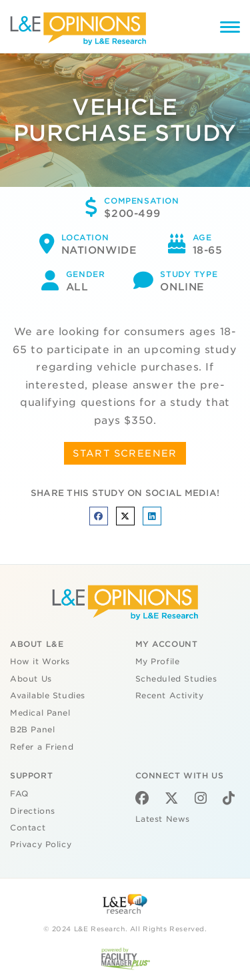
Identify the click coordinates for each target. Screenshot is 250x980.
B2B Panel (32, 730)
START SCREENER (125, 453)
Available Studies (48, 696)
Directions (33, 811)
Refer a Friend (42, 747)
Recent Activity (170, 696)
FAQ (19, 794)
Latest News (163, 819)
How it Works (40, 662)
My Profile (158, 662)
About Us (31, 679)
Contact (28, 828)
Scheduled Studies (176, 679)
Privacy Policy (41, 844)
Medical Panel (40, 713)
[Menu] (230, 29)
